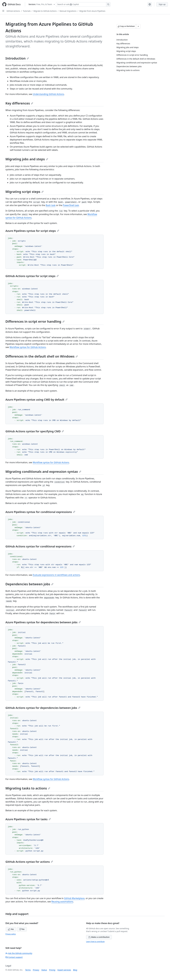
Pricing (52, 970)
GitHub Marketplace (74, 898)
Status (44, 970)
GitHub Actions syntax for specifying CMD (35, 431)
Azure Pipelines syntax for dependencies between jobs (43, 622)
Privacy (36, 970)
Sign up (162, 4)
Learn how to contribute (95, 942)
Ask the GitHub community (19, 953)
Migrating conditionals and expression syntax (43, 471)
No (22, 929)
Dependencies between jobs (29, 584)
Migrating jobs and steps (27, 159)
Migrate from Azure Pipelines (92, 11)
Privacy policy (11, 934)
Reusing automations (62, 902)
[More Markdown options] (138, 26)
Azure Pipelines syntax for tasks (28, 819)
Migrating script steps (25, 192)
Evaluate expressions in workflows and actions (56, 575)
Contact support (14, 957)
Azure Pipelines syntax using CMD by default (37, 400)
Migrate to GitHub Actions (45, 11)
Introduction (17, 58)
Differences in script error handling (35, 321)
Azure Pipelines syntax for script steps (32, 231)
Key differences (19, 103)
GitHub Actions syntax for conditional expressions (40, 546)
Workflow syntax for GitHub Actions (28, 347)
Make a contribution (99, 937)
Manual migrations (68, 11)
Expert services (64, 970)
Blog (75, 970)
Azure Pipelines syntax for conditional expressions (40, 512)
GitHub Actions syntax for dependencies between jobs (43, 708)
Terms (28, 970)
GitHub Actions (13, 11)
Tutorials (27, 11)
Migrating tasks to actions (28, 788)
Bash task (51, 205)
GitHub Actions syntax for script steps (32, 276)
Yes (11, 929)
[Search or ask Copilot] (83, 4)
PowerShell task (71, 205)
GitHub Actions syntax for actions (29, 862)
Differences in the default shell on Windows (42, 356)
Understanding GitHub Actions (48, 94)
